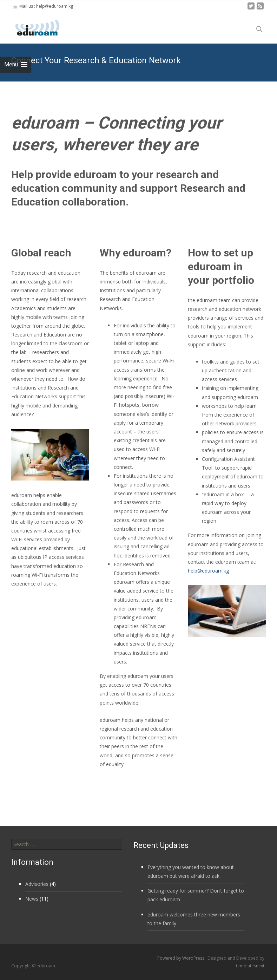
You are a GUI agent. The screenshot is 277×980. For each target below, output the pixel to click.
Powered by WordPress (181, 958)
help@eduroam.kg (208, 571)
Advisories (37, 884)
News (32, 899)
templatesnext (250, 966)
